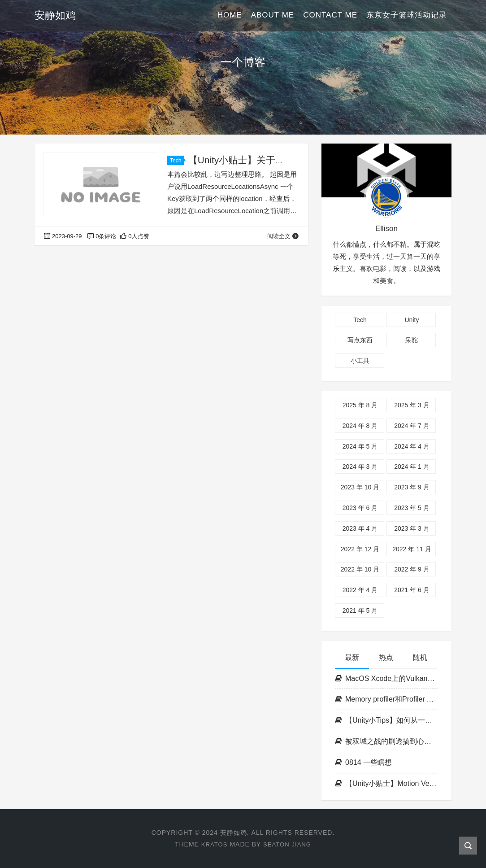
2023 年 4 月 (360, 528)
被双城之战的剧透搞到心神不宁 (386, 741)
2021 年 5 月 (360, 611)
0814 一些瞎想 (363, 762)
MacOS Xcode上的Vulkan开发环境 (386, 678)
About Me (273, 15)
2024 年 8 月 (360, 426)
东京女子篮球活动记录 (407, 15)
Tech (177, 161)
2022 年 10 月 (360, 569)
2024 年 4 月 (412, 446)
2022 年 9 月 (412, 569)
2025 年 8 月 (360, 405)
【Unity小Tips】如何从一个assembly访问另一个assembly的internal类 (386, 720)
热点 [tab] (386, 657)
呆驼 (412, 340)
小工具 (360, 361)
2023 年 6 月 (360, 508)
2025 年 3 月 (412, 405)
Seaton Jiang (288, 844)
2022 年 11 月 (412, 549)
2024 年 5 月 (360, 446)
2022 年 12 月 (360, 549)
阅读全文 (283, 236)
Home (230, 15)
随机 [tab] (420, 657)
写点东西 (360, 340)
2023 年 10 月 (360, 487)
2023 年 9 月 (412, 487)
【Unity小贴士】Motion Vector (386, 783)
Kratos (213, 844)
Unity (412, 320)
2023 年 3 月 (412, 528)
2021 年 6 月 (412, 590)
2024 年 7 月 (412, 426)
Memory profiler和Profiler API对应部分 (386, 699)
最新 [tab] (352, 657)
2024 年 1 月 (412, 467)
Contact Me (330, 15)
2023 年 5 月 (412, 508)
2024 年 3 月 (360, 467)
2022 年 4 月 (360, 590)
